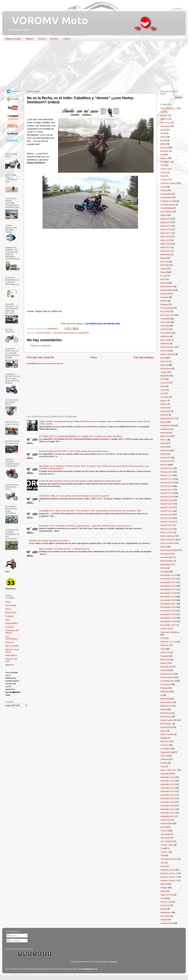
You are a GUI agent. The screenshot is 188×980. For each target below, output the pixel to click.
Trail (162, 848)
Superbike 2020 (168, 806)
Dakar (163, 215)
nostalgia (164, 572)
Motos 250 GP (167, 532)
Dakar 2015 (166, 226)
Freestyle (58, 333)
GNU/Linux (165, 336)
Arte (162, 133)
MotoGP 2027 (167, 525)
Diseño (164, 269)
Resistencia (166, 713)
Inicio (94, 357)
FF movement (167, 308)
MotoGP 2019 (167, 497)
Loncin (163, 390)
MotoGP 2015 (167, 482)
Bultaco (164, 158)
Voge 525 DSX (167, 895)
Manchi (163, 408)
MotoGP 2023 (167, 511)
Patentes (164, 645)
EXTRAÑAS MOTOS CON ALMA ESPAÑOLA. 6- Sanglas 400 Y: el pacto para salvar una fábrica (81, 436)
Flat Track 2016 (167, 315)
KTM (162, 379)
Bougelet (165, 151)
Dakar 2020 (166, 244)
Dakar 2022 (166, 251)
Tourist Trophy (167, 845)
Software (165, 759)
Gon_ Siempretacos (11, 637)
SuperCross (166, 820)
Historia (164, 351)
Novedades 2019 (168, 597)
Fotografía (165, 319)
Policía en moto (167, 674)
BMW (163, 144)
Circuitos (164, 180)
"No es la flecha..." (44, 333)
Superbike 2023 (168, 816)
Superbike (165, 774)
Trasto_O (165, 852)
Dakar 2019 (166, 240)
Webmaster (166, 912)
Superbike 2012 (168, 777)
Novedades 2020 (168, 600)
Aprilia (163, 130)
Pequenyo (10, 616)
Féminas (164, 304)
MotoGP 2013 (167, 475)
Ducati (163, 272)
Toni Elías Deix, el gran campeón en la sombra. (49, 541)
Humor (163, 361)
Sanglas (164, 738)
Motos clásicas (167, 536)
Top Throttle (166, 841)
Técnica (42, 39)
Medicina (164, 415)
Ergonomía (165, 294)
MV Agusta (165, 554)
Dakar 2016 (166, 229)
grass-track (166, 340)
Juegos (164, 372)
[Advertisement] (92, 66)
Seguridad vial (167, 752)
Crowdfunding (167, 208)
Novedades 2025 (168, 618)
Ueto (7, 620)
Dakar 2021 (166, 247)
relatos (164, 709)
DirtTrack (164, 265)
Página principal (13, 39)
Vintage (164, 888)
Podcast (164, 670)
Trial (162, 855)
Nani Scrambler (12, 646)
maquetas (165, 411)
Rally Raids (165, 699)
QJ (162, 695)
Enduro (164, 283)
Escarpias (9, 627)
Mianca (8, 609)
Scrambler (165, 749)
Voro (163, 898)
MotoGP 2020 (167, 500)
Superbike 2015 (168, 788)
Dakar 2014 (166, 222)
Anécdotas (165, 126)
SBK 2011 (165, 741)
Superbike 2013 (168, 781)
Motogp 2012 (167, 472)
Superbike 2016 (168, 791)
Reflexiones (166, 706)
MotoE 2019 (166, 457)
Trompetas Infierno (169, 859)
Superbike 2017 (168, 795)
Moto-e (164, 440)
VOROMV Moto (47, 20)
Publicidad (165, 691)
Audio (163, 137)
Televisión (165, 838)
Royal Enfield (166, 727)
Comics (164, 190)
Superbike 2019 (168, 802)
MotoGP (164, 465)
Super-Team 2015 (169, 770)
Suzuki (163, 827)
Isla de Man (165, 368)
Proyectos (165, 684)
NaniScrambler (167, 561)
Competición (166, 197)
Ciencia (164, 172)
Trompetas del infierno (12, 631)
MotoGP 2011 (167, 468)
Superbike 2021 (168, 809)
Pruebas (164, 688)
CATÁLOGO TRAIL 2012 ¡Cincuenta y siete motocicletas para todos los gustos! (74, 496)
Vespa (163, 866)
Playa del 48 (11, 612)
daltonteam (166, 254)
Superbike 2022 (168, 813)
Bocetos (54, 39)
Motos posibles (167, 543)
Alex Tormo (166, 123)
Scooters (164, 745)
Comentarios (14, 941)
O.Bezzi (164, 629)
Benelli (163, 140)
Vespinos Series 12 (169, 873)
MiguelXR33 (84, 333)
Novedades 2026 (168, 621)
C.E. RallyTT (166, 162)
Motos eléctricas (168, 539)
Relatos (29, 39)
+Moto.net (56, 311)
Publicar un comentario (41, 346)
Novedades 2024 (168, 614)
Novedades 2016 (168, 586)
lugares (164, 400)
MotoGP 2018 (167, 493)
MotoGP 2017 (167, 490)
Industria (164, 365)
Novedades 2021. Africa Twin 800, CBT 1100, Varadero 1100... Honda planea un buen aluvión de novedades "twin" (90, 511)
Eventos (164, 301)
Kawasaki (165, 376)
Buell (163, 155)
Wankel (164, 909)
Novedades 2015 (168, 582)
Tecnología (165, 834)
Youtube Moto (167, 923)
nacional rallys (167, 557)
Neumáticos (166, 564)
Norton (164, 568)
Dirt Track (165, 262)
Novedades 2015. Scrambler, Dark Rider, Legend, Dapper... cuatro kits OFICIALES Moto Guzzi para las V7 (86, 526)
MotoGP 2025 (167, 518)
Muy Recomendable (169, 550)
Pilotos (164, 663)
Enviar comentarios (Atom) (51, 363)
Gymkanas (165, 343)
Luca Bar (164, 397)
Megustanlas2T (12, 623)
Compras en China (168, 201)
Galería (67, 39)
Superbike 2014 (168, 784)
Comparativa (166, 194)
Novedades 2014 (168, 579)
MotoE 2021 (166, 461)
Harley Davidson (70, 333)
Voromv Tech (166, 902)
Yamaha (164, 920)
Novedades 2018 (168, 593)
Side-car (164, 756)
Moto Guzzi (165, 436)
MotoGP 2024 (167, 514)
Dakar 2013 (166, 219)
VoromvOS (165, 905)
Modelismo (165, 429)
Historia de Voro (168, 354)
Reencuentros (167, 702)
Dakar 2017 (166, 233)
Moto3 (163, 447)
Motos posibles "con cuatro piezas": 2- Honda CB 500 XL (64, 549)
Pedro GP (9, 642)
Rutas (163, 731)
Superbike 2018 (168, 798)
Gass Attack (11, 605)
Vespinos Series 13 (169, 877)
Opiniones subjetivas (170, 632)
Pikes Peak (165, 659)
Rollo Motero (11, 655)
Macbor (164, 404)
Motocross (165, 450)
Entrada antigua (144, 357)
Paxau (8, 602)
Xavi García (165, 916)
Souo (163, 766)
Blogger (113, 962)
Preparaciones (167, 677)
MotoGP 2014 (167, 479)
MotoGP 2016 (167, 486)
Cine (162, 176)
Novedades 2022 (168, 607)
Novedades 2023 (168, 611)
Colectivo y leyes (168, 183)
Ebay (163, 279)
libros (163, 386)
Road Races (166, 717)
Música (163, 547)
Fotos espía (166, 322)
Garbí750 (165, 329)
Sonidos (164, 763)
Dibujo (163, 258)
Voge (163, 891)
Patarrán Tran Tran (169, 642)
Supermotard (166, 823)
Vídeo (163, 884)
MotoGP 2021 (167, 504)
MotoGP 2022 (167, 507)
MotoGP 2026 (167, 522)
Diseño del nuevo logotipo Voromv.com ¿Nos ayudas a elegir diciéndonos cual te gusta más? (80, 481)
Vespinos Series (168, 870)
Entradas (12, 935)
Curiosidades (166, 212)
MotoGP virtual (167, 529)
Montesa (164, 433)
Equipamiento (167, 290)
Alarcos (164, 115)
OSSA (163, 638)
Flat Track (165, 311)
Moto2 (163, 443)
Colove (164, 187)
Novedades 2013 (168, 575)
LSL (162, 393)
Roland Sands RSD (169, 720)
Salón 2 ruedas (167, 734)
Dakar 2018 (166, 237)
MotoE (163, 454)
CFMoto (164, 169)
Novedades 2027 (168, 625)
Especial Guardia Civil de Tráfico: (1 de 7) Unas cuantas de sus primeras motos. (74, 451)
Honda (163, 358)
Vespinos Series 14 (169, 880)
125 (162, 112)
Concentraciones (168, 205)
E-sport (164, 276)
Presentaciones (167, 681)
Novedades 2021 (168, 604)
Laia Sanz (165, 383)
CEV (162, 165)
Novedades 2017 (168, 589)
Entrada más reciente (40, 357)
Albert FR (9, 665)
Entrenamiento (167, 286)
